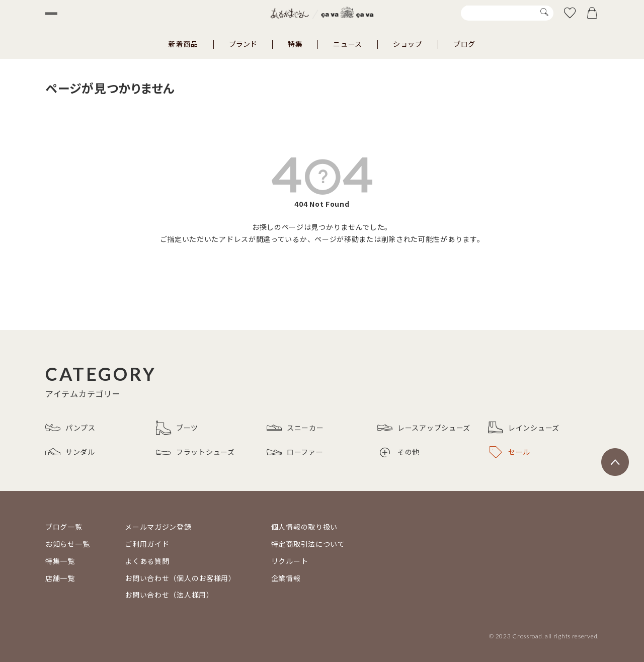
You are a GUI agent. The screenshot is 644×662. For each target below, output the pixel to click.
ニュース (348, 44)
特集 (295, 44)
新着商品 (183, 44)
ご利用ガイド (147, 544)
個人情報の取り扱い (304, 527)
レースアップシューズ (424, 428)
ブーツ (177, 428)
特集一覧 (60, 561)
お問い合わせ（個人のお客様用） (180, 578)
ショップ (408, 44)
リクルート (290, 561)
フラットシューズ (195, 452)
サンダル (70, 452)
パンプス (70, 428)
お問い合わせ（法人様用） (169, 595)
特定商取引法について (308, 544)
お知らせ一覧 (67, 544)
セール (510, 452)
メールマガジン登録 (158, 527)
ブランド (243, 44)
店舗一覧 (60, 578)
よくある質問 (147, 561)
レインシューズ (524, 428)
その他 (400, 452)
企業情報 (286, 578)
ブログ (464, 44)
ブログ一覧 (64, 527)
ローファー (295, 452)
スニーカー (295, 428)
